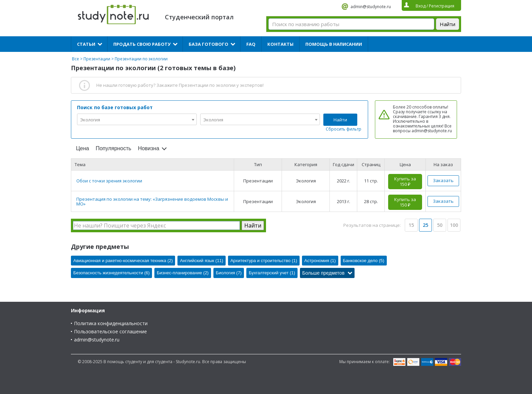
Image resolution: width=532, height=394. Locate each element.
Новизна (148, 148)
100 (454, 225)
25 (425, 225)
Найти (340, 120)
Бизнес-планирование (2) (183, 273)
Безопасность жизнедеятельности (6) (111, 273)
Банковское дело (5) (364, 261)
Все (75, 59)
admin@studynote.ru (371, 7)
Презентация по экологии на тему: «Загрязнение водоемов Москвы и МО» (152, 201)
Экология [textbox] (90, 120)
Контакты (280, 44)
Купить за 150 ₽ (405, 181)
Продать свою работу (142, 44)
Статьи (86, 44)
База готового (208, 44)
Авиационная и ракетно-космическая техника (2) (123, 261)
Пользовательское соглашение (110, 331)
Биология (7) (229, 273)
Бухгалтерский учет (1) (272, 273)
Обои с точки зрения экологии (109, 181)
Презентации (97, 59)
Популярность (113, 148)
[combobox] (137, 119)
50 (440, 225)
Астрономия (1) (320, 261)
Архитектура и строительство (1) (264, 261)
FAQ (251, 44)
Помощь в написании (334, 44)
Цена (82, 148)
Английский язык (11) (202, 261)
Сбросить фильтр (344, 129)
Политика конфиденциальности (111, 323)
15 (411, 225)
